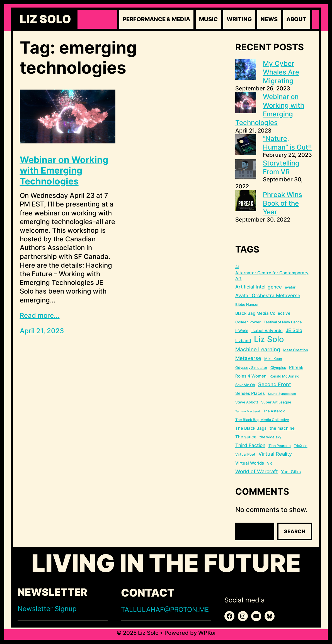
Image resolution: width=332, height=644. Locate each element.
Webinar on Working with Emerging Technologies (64, 171)
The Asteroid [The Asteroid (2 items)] (274, 411)
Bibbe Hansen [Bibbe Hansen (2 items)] (247, 304)
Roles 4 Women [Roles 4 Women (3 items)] (251, 376)
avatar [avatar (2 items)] (290, 287)
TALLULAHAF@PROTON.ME (165, 610)
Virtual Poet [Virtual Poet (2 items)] (245, 454)
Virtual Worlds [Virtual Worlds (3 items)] (250, 463)
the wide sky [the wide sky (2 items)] (270, 437)
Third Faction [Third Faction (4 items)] (250, 445)
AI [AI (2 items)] (237, 267)
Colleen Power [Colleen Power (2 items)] (248, 322)
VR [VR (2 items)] (269, 463)
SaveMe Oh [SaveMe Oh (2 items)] (245, 385)
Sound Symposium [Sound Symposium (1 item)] (282, 394)
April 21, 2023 (42, 331)
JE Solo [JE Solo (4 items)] (294, 330)
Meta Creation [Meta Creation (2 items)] (296, 350)
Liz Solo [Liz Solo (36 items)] (269, 339)
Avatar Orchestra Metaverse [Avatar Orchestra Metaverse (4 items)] (268, 295)
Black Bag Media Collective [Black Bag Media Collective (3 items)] (263, 313)
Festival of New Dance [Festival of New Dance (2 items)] (283, 322)
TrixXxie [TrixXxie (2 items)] (301, 446)
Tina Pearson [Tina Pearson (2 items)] (280, 446)
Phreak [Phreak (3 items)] (296, 367)
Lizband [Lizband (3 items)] (243, 341)
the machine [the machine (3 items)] (282, 428)
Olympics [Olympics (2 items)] (278, 367)
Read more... (40, 315)
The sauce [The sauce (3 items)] (246, 437)
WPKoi (207, 633)
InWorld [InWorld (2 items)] (242, 331)
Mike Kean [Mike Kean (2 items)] (273, 359)
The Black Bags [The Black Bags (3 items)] (251, 428)
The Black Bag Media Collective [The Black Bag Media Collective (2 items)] (262, 420)
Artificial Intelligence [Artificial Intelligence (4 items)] (259, 287)
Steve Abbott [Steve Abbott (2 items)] (247, 402)
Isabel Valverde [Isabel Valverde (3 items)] (267, 331)
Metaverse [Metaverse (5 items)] (248, 358)
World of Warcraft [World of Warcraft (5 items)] (257, 471)
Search (295, 531)
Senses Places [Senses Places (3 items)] (250, 393)
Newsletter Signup (47, 609)
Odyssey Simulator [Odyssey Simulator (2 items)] (251, 367)
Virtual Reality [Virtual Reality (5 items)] (275, 454)
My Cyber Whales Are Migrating (281, 72)
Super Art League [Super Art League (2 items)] (276, 402)
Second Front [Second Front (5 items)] (275, 384)
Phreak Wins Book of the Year (283, 203)
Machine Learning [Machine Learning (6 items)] (258, 349)
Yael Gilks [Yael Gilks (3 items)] (291, 472)
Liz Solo (45, 19)
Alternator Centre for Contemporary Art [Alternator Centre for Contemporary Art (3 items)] (272, 276)
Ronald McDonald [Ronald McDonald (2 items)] (284, 376)
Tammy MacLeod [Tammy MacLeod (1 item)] (248, 411)
